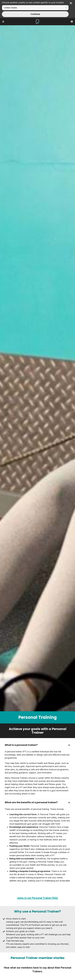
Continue (35, 14)
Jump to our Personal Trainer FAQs (38, 898)
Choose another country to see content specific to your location (33, 3)
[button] (37, 745)
